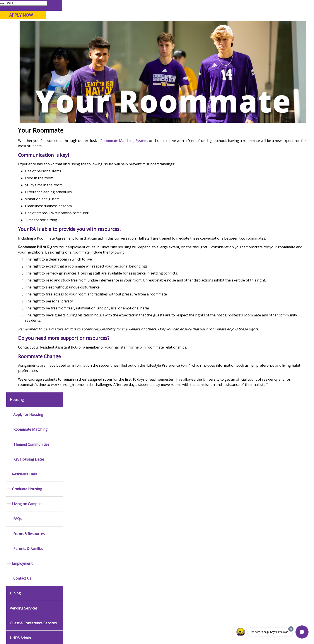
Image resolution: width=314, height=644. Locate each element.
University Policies (137, 529)
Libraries (159, 5)
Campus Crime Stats (81, 475)
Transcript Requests (24, 538)
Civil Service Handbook (140, 565)
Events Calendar (22, 461)
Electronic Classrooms (82, 535)
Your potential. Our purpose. (50, 26)
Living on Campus (27, 163)
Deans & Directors (193, 532)
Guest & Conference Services (33, 282)
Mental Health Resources (84, 468)
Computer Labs (78, 528)
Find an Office (190, 525)
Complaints (132, 584)
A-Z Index (220, 5)
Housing (123, 45)
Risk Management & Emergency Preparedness (85, 484)
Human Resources (194, 481)
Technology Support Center (86, 549)
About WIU (35, 35)
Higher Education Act (138, 499)
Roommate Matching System (172, 156)
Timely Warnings (79, 461)
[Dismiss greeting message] (291, 629)
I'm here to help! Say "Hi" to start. (270, 632)
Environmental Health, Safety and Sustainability (84, 495)
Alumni (121, 35)
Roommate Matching (30, 88)
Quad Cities (106, 26)
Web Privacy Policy (98, 629)
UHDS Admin (20, 297)
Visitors (42, 5)
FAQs (17, 178)
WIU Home (77, 45)
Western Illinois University (70, 19)
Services (17, 508)
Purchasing (189, 488)
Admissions (94, 35)
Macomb (85, 26)
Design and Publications (140, 467)
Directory (203, 5)
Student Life (213, 35)
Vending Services (24, 267)
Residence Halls (25, 133)
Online (125, 26)
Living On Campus (146, 45)
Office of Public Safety (82, 447)
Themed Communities (31, 103)
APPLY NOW (273, 15)
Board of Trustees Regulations (137, 538)
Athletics (163, 35)
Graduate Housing (27, 148)
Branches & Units (22, 487)
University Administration (198, 539)
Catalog (16, 494)
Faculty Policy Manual (138, 547)
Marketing (131, 474)
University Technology (82, 556)
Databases (18, 501)
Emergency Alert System (84, 454)
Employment (22, 222)
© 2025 (17, 629)
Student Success (101, 45)
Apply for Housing (28, 73)
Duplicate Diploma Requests (23, 547)
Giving (186, 35)
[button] (302, 632)
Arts (141, 35)
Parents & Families (20, 5)
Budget (186, 451)
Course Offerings (181, 5)
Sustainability (74, 610)
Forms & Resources (29, 193)
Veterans (98, 610)
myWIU (236, 5)
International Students (67, 5)
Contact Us (22, 237)
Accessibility (22, 610)
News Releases (21, 447)
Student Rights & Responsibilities (136, 574)
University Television (138, 481)
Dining (15, 252)
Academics (65, 35)
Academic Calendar (24, 454)
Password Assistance (82, 542)
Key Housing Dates (29, 118)
